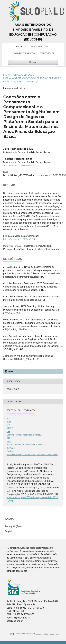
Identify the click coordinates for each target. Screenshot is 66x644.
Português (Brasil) (14, 526)
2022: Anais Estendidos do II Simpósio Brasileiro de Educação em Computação (32, 80)
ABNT (9, 418)
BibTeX (10, 428)
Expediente (47, 53)
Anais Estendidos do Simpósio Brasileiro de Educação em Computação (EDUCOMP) (33, 32)
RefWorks (11, 448)
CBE (8, 432)
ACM (9, 422)
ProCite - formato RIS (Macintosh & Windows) (26, 445)
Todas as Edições (37, 47)
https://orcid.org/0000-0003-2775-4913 (19, 165)
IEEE (9, 438)
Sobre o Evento (24, 53)
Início (7, 75)
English (9, 531)
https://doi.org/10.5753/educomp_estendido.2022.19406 (35, 175)
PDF (10, 371)
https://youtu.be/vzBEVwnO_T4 (19, 239)
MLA (9, 441)
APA (8, 425)
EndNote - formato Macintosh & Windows (25, 435)
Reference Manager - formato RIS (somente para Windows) (32, 455)
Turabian (10, 451)
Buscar (33, 62)
